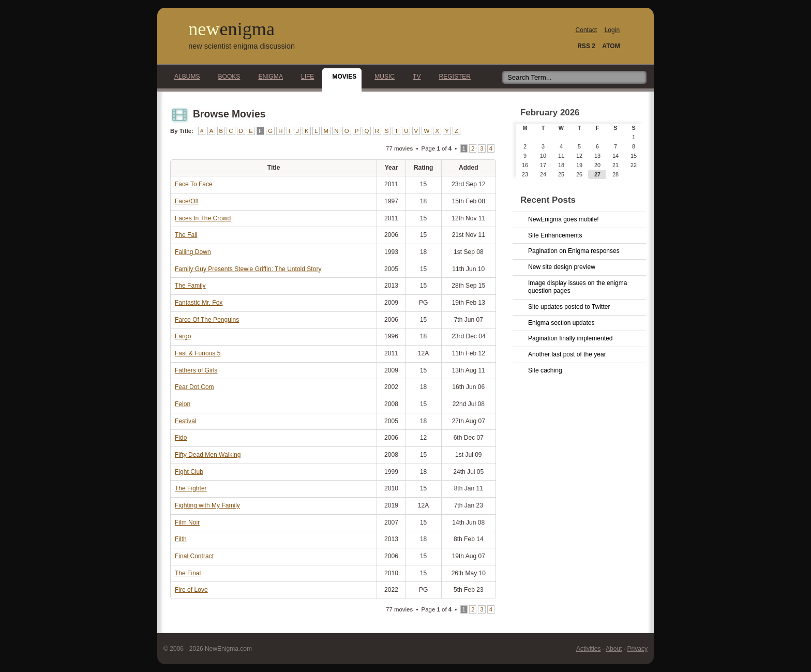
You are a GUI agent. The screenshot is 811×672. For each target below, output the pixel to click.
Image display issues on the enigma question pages (578, 287)
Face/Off (187, 201)
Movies (341, 77)
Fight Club (189, 472)
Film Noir (187, 522)
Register (452, 77)
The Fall (186, 235)
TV (414, 77)
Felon (183, 404)
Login (612, 30)
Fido (181, 438)
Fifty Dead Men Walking (208, 455)
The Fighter (191, 488)
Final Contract (194, 556)
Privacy (637, 649)
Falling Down (193, 252)
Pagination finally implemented (570, 338)
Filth (181, 539)
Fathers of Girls (196, 370)
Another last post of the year (567, 354)
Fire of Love (191, 590)
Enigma (268, 77)
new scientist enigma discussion (242, 46)
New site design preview (562, 267)
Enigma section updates (561, 323)
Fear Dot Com (194, 387)
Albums (184, 77)
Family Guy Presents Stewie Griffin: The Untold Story (248, 269)
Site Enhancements (555, 235)
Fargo (183, 336)
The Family (190, 286)
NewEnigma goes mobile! (564, 219)
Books (227, 77)
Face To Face (194, 184)
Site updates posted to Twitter (569, 307)
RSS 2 (586, 46)
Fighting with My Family (207, 505)
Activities (589, 649)
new (231, 29)
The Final (188, 573)
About (614, 649)
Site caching (545, 370)
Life (305, 77)
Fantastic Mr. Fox (199, 303)
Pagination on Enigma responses (574, 251)
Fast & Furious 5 (198, 353)
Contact (587, 30)
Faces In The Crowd (203, 218)
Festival (186, 421)
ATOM (611, 46)
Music (382, 77)
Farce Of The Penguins (207, 320)
